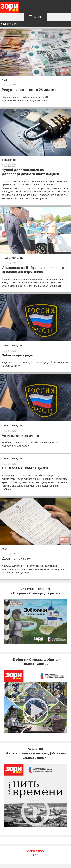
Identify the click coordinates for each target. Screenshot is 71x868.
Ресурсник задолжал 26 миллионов (32, 90)
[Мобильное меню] (35, 17)
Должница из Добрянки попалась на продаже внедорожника (33, 270)
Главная (5, 24)
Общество (9, 160)
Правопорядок (12, 258)
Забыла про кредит (19, 355)
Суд (5, 80)
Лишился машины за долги (25, 468)
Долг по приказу (16, 558)
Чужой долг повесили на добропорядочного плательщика (30, 172)
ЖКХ (5, 549)
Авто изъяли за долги (20, 435)
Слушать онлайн (35, 753)
